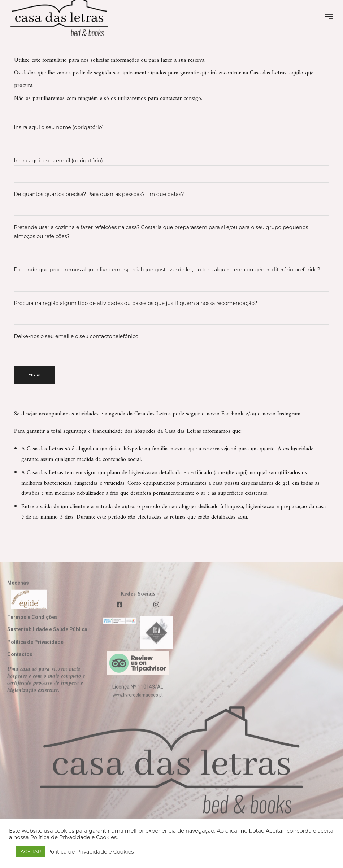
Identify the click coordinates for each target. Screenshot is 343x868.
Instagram (289, 414)
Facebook (233, 414)
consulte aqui (231, 473)
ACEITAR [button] (31, 851)
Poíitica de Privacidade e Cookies (91, 852)
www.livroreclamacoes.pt (138, 711)
